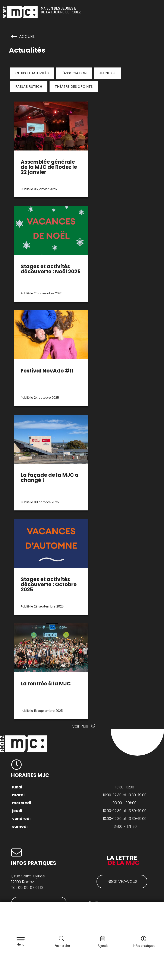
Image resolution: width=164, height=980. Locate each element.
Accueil (27, 37)
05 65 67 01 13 (31, 888)
